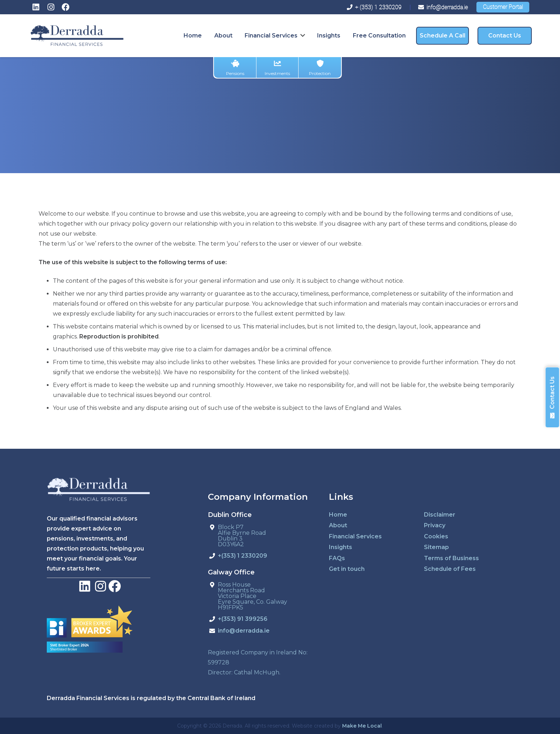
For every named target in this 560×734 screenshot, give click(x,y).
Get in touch (347, 569)
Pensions (235, 68)
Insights (341, 547)
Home (338, 515)
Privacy (435, 525)
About (338, 525)
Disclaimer (440, 515)
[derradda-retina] (77, 36)
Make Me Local (362, 726)
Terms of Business (451, 558)
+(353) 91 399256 (243, 619)
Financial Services (355, 536)
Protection (320, 68)
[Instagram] (51, 7)
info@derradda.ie (244, 631)
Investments (277, 68)
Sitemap (436, 547)
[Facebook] (66, 7)
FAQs (337, 558)
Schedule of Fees (450, 569)
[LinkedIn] (36, 7)
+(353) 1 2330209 (242, 556)
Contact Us (552, 397)
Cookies (436, 536)
